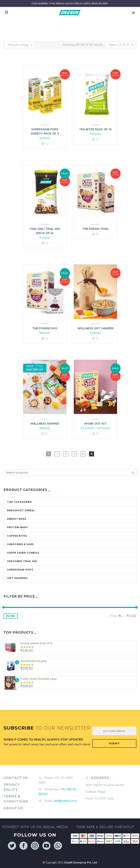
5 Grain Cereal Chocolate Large (38, 679)
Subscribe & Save (20, 544)
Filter (11, 616)
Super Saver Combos (23, 553)
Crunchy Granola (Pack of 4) (36, 643)
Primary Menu (133, 13)
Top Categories (20, 502)
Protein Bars (17, 527)
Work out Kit (95, 424)
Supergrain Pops (20, 570)
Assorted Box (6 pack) (34, 661)
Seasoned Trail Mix (22, 561)
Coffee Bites (17, 536)
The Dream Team (95, 229)
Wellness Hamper (45, 424)
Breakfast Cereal (21, 510)
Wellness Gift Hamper (95, 328)
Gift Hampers (17, 578)
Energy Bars (17, 519)
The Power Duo (45, 328)
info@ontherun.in (65, 801)
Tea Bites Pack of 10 (95, 129)
